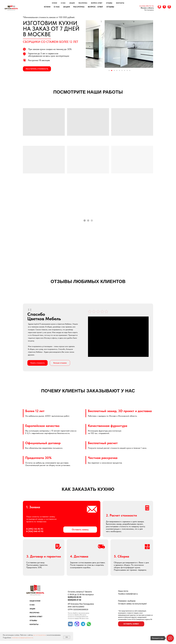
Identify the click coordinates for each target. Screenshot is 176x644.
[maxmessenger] (169, 7)
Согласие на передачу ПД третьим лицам (78, 618)
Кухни (47, 7)
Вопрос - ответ (95, 7)
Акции (67, 7)
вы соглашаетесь (40, 635)
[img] (70, 624)
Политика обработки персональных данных (79, 613)
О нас (57, 7)
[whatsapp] (159, 7)
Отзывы (110, 7)
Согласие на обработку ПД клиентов (77, 615)
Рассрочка (79, 7)
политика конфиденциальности (22, 638)
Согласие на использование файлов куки (78, 617)
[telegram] (164, 7)
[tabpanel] (88, 339)
